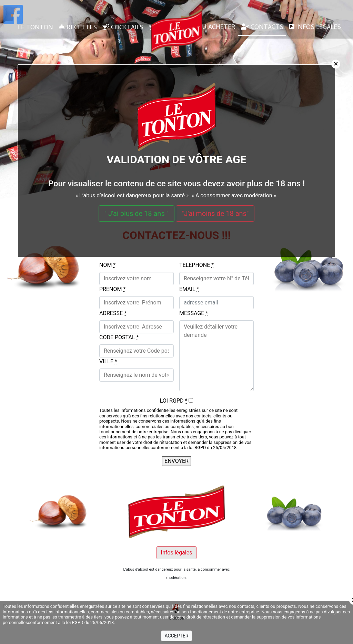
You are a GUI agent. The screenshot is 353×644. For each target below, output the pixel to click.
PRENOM (112, 289)
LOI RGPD (174, 401)
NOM (107, 265)
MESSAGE (194, 313)
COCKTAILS (123, 28)
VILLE (108, 361)
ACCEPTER (176, 636)
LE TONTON (36, 28)
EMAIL (189, 289)
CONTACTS (262, 28)
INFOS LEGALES (315, 28)
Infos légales (177, 553)
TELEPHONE (196, 265)
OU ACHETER (212, 28)
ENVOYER (176, 461)
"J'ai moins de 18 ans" (215, 214)
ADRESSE (113, 313)
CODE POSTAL (119, 337)
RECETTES (78, 28)
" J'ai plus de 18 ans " (137, 214)
